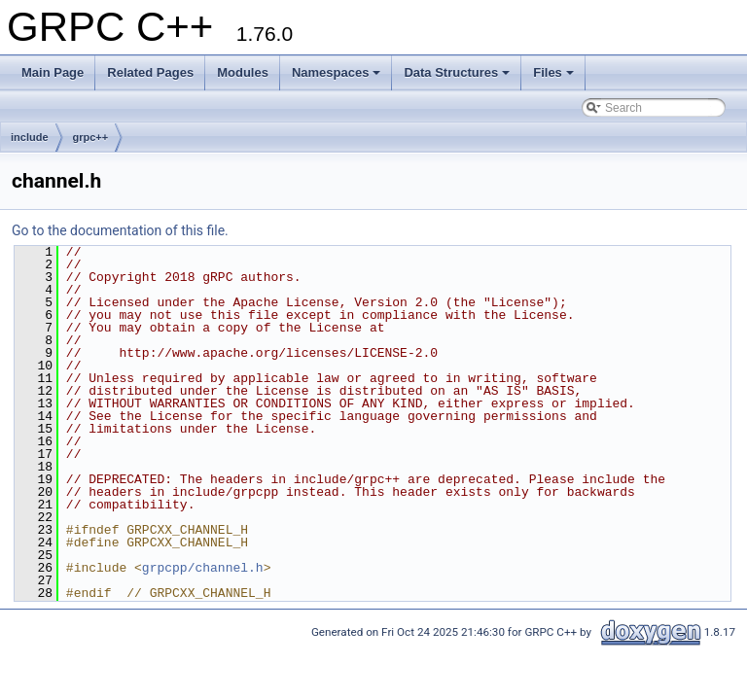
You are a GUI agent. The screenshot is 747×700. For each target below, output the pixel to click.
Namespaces (337, 72)
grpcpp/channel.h (203, 568)
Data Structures (457, 72)
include (30, 137)
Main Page (53, 72)
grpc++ (91, 137)
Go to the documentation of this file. (120, 230)
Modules (243, 72)
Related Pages (150, 72)
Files (553, 72)
